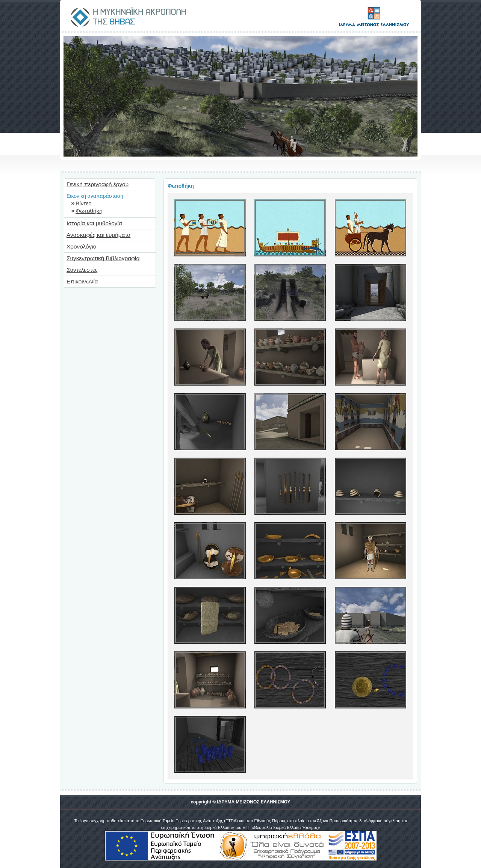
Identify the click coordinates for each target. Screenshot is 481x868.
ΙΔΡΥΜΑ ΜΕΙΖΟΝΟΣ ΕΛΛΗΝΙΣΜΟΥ (253, 802)
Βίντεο (84, 203)
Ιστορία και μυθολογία (94, 223)
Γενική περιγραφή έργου (98, 184)
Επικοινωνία (82, 281)
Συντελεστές (82, 270)
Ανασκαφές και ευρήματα (98, 235)
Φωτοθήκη (89, 211)
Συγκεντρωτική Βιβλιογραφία (103, 258)
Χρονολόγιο (81, 246)
